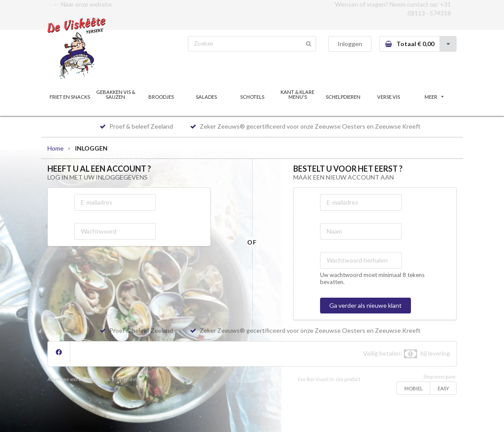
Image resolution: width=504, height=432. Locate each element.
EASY (443, 388)
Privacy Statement (118, 379)
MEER (434, 97)
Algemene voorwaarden (72, 379)
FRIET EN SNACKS (70, 97)
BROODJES (161, 97)
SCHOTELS (252, 97)
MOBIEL (414, 388)
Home (56, 148)
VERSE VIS (389, 97)
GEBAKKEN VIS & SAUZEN (116, 94)
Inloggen (350, 44)
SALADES (206, 97)
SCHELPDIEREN (343, 97)
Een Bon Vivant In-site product (329, 379)
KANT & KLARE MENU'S (297, 94)
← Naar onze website (83, 4)
